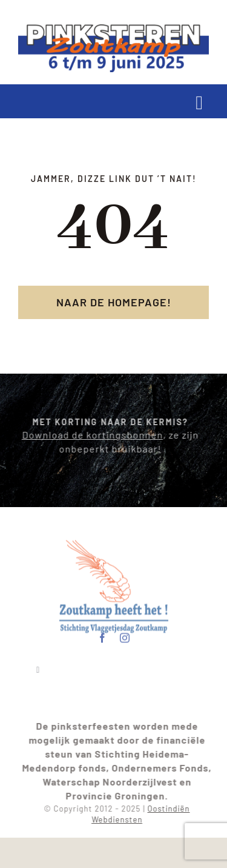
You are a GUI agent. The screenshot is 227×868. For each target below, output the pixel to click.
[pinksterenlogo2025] (113, 29)
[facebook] (103, 636)
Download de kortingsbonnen (90, 435)
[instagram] (125, 636)
